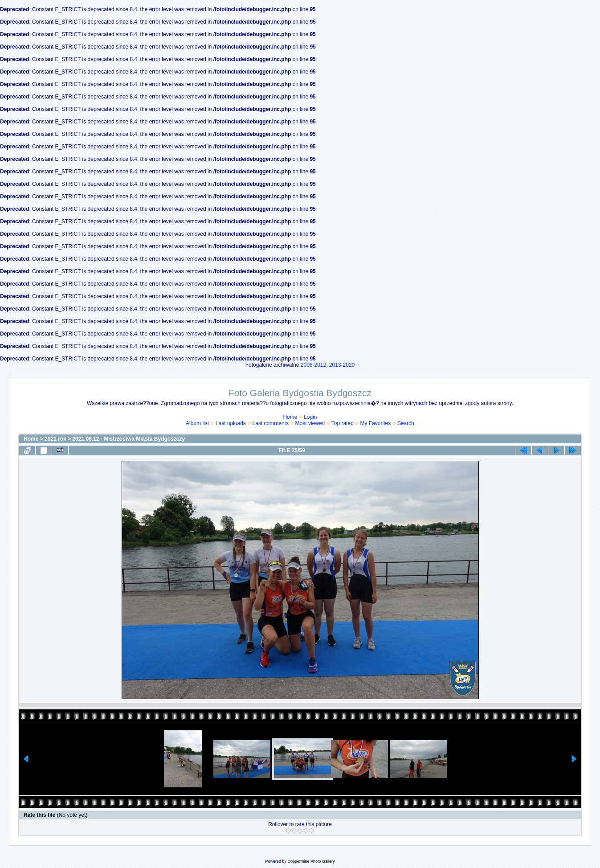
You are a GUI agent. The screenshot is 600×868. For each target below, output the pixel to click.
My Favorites (376, 423)
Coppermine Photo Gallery (311, 861)
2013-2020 (342, 365)
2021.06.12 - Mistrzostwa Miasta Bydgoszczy (129, 439)
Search (406, 423)
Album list (197, 423)
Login (310, 417)
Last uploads (231, 423)
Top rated (343, 423)
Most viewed (310, 423)
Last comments (271, 423)
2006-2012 (313, 365)
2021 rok (55, 439)
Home (290, 417)
